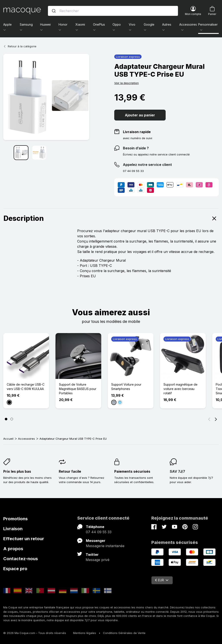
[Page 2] (12, 419)
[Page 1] (6, 419)
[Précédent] (209, 419)
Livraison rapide (137, 132)
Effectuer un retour (24, 539)
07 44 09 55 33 (99, 532)
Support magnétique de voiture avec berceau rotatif (180, 389)
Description (111, 218)
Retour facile (70, 471)
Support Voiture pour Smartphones (126, 387)
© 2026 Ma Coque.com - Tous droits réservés (35, 633)
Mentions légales (85, 633)
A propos (13, 549)
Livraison (13, 529)
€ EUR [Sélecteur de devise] (162, 580)
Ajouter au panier (140, 115)
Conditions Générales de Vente (124, 633)
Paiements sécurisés (132, 471)
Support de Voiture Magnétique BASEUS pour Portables (78, 389)
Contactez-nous (21, 559)
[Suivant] (216, 419)
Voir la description (127, 83)
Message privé (98, 560)
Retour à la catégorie (20, 46)
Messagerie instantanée (105, 546)
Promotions (16, 519)
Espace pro (15, 569)
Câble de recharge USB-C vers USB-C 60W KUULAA (26, 387)
